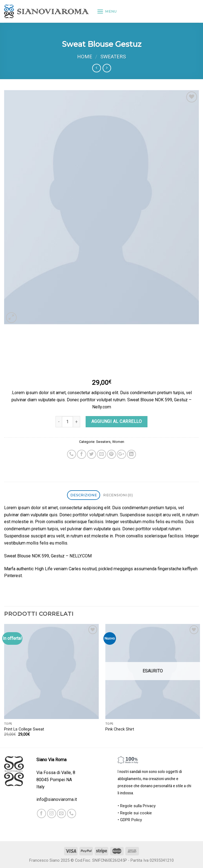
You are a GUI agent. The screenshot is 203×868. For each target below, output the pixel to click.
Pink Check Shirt (120, 729)
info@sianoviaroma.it (57, 799)
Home (85, 57)
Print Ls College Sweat (24, 729)
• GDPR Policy (130, 820)
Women (118, 442)
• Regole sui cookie (135, 813)
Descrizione (84, 495)
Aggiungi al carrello (117, 421)
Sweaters (113, 57)
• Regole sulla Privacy (137, 806)
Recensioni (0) (118, 495)
